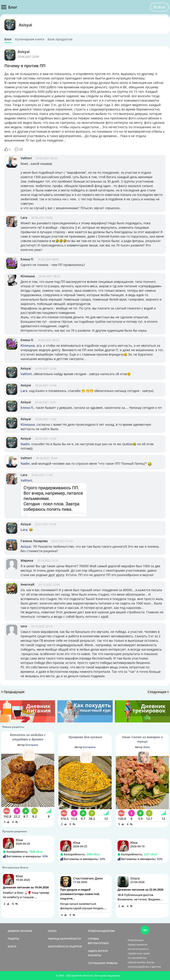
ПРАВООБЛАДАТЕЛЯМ (101, 931)
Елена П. (27, 259)
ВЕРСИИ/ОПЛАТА (98, 943)
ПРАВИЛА (112, 963)
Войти (159, 7)
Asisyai (25, 25)
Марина (27, 560)
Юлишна (28, 276)
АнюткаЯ (27, 584)
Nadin (25, 444)
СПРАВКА (93, 939)
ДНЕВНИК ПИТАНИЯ (20, 931)
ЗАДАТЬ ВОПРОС (98, 951)
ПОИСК (52, 931)
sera (24, 626)
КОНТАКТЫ (95, 955)
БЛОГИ (12, 946)
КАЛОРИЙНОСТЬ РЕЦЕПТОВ (65, 946)
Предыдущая (13, 692)
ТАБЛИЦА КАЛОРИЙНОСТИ (64, 939)
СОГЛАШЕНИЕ (97, 963)
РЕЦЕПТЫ (13, 939)
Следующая (158, 692)
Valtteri (26, 158)
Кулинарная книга (30, 39)
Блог (8, 39)
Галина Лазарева (34, 541)
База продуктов (60, 39)
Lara (24, 217)
